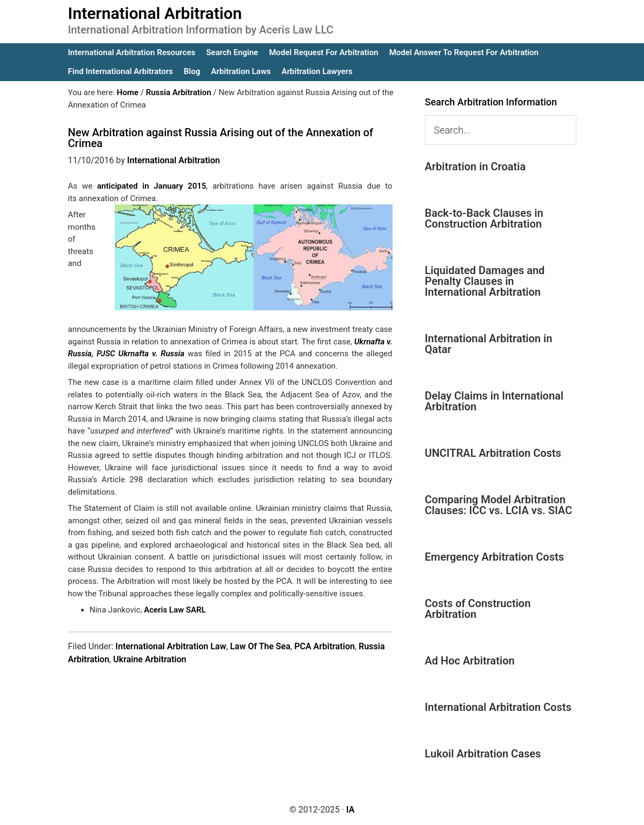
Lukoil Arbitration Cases (483, 754)
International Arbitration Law (171, 646)
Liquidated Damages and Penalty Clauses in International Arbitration (485, 281)
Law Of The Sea (260, 646)
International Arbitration (155, 13)
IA (350, 810)
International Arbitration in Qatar (489, 344)
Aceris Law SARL (175, 610)
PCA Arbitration (324, 646)
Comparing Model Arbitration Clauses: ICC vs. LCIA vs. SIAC (499, 505)
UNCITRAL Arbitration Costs (493, 453)
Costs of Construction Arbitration (478, 609)
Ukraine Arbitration (150, 659)
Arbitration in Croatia (476, 167)
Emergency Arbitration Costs (494, 557)
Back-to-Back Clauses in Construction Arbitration (484, 218)
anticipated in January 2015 (152, 186)
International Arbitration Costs (498, 707)
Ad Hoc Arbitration (470, 661)
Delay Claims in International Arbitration (494, 401)
